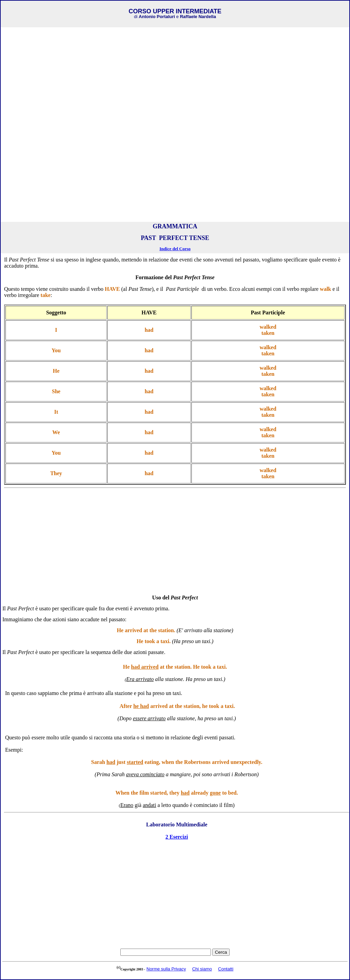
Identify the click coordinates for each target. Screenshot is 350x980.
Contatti (226, 969)
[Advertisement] (175, 77)
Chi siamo (202, 969)
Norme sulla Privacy (166, 969)
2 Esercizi (177, 837)
